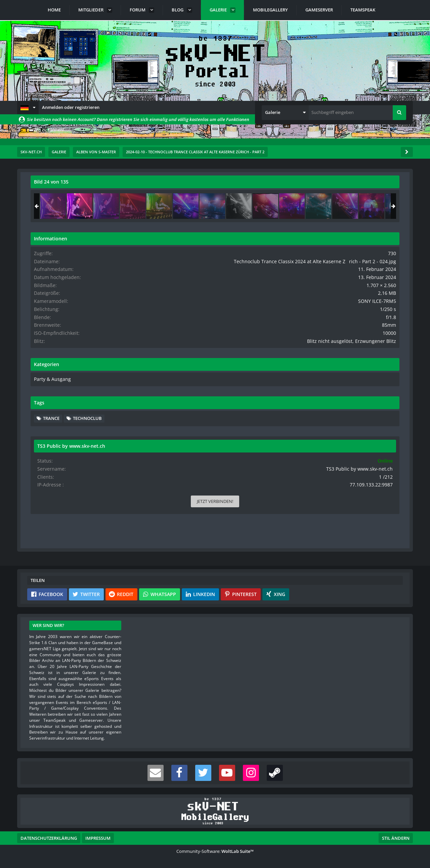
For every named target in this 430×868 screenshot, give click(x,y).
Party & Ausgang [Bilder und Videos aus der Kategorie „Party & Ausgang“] (329, 395)
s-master (69, 204)
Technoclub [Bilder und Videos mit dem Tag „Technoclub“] (365, 434)
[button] (28, 108)
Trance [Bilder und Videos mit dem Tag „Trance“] (329, 434)
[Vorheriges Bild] (37, 366)
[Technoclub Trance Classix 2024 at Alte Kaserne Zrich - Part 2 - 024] (358, 206)
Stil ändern (396, 838)
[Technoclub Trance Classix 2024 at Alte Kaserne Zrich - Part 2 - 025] (384, 206)
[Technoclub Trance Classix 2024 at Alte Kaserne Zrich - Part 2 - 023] (331, 206)
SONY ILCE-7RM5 (382, 312)
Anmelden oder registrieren (71, 107)
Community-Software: (215, 851)
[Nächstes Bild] (272, 366)
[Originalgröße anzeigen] (271, 186)
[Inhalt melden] (273, 540)
